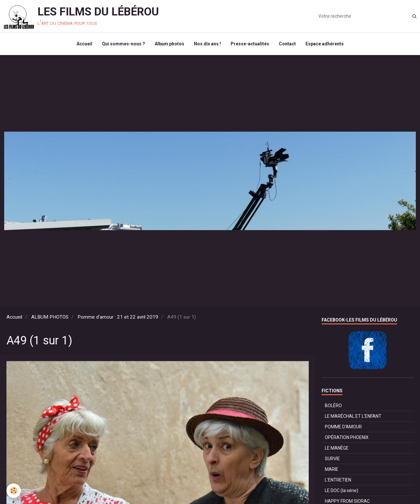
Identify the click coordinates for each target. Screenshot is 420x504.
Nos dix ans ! (207, 44)
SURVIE (332, 459)
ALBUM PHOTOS (50, 317)
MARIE (332, 469)
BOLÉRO (333, 406)
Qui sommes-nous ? (123, 44)
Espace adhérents (325, 44)
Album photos (169, 44)
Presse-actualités (250, 44)
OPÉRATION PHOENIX (347, 437)
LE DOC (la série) (342, 490)
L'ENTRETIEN (338, 480)
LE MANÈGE (337, 448)
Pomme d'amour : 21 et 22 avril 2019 (118, 317)
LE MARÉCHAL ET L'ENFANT (353, 416)
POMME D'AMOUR (343, 427)
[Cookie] (14, 491)
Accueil (84, 44)
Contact (287, 44)
